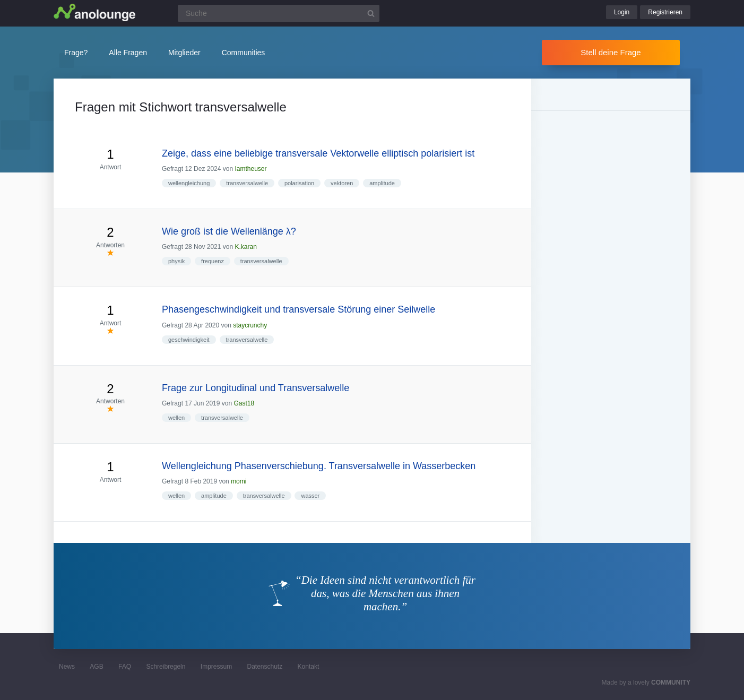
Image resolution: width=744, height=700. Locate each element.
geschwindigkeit (189, 340)
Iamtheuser (250, 169)
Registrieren (665, 12)
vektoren (342, 183)
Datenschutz (265, 667)
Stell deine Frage (611, 52)
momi (239, 481)
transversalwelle (247, 183)
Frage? (76, 53)
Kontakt (309, 667)
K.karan (245, 247)
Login (622, 12)
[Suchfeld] (279, 13)
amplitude (382, 183)
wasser (310, 496)
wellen (176, 418)
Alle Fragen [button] (128, 53)
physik (176, 261)
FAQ (125, 667)
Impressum (216, 667)
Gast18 (244, 403)
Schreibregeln (166, 667)
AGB (96, 667)
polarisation (299, 183)
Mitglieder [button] (184, 53)
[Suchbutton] (371, 13)
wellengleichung (189, 183)
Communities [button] (244, 53)
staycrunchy (250, 325)
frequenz (213, 261)
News (67, 667)
